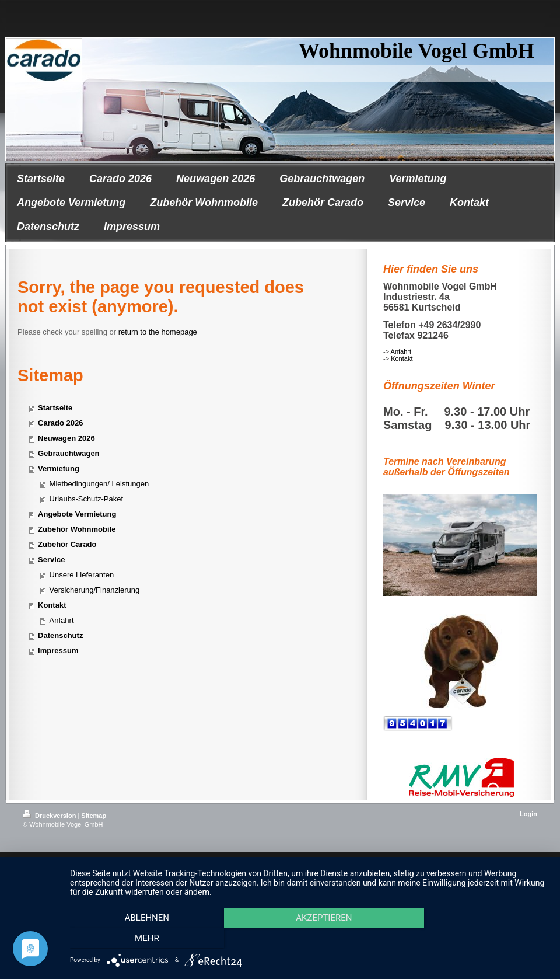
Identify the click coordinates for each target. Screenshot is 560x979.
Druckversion (50, 816)
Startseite (55, 408)
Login (528, 814)
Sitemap (94, 816)
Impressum (58, 651)
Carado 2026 (60, 423)
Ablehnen (145, 918)
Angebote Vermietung (77, 514)
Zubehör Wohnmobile (77, 529)
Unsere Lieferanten (82, 575)
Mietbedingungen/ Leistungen (99, 484)
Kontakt (402, 358)
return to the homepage (158, 332)
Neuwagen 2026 (66, 438)
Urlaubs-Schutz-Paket (86, 499)
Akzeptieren (317, 918)
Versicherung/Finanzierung (95, 590)
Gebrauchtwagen (69, 453)
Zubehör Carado (67, 544)
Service (51, 560)
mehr (145, 938)
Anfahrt (401, 351)
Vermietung (59, 468)
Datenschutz (60, 635)
